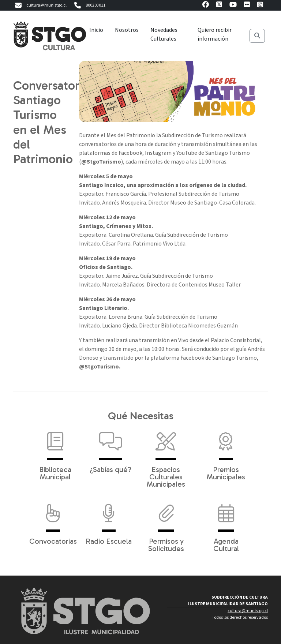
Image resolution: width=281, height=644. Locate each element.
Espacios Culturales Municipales (166, 456)
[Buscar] (257, 36)
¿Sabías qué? (110, 449)
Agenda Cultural (226, 524)
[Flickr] (247, 6)
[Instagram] (260, 6)
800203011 (89, 5)
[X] (219, 6)
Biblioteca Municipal (55, 453)
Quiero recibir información (215, 34)
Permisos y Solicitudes (166, 524)
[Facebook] (206, 6)
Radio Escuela (109, 521)
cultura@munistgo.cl (40, 5)
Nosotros (127, 30)
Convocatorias (53, 521)
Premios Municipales (226, 453)
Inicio (96, 30)
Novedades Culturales (164, 34)
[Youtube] (233, 6)
